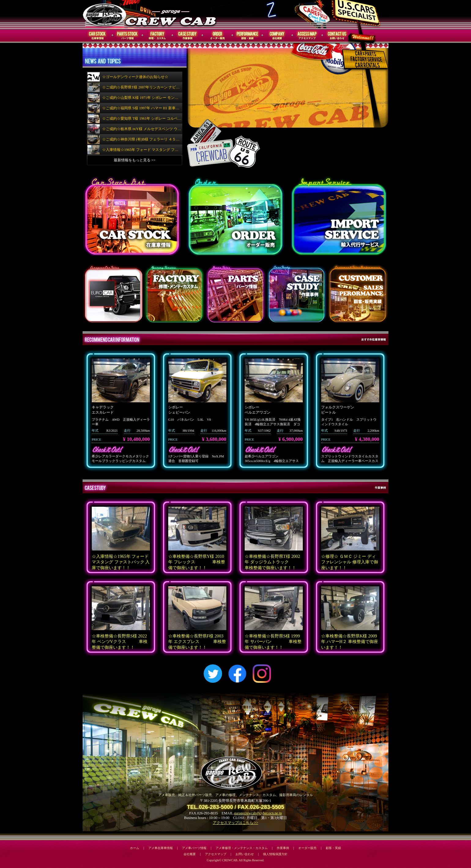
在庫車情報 (98, 36)
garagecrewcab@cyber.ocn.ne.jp (258, 813)
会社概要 (277, 36)
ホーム (135, 848)
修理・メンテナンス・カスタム (158, 36)
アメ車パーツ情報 (194, 848)
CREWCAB (105, 14)
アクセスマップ (307, 36)
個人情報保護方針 (275, 854)
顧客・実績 (247, 36)
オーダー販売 (217, 36)
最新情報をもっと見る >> (135, 160)
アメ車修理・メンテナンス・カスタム (242, 848)
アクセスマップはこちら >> (236, 823)
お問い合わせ (337, 36)
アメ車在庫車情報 (161, 848)
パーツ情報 (128, 36)
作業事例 (187, 36)
